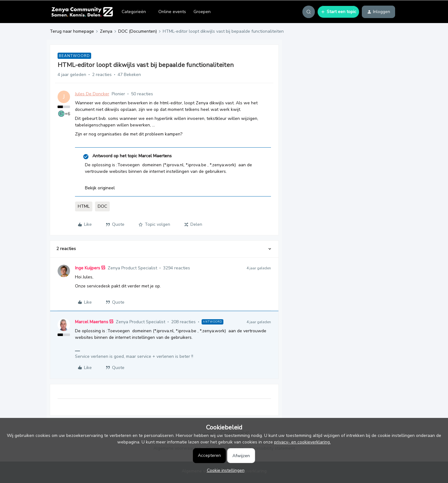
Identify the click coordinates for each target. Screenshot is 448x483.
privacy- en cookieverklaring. (302, 442)
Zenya (106, 31)
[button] (338, 12)
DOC (102, 206)
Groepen (202, 12)
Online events (172, 12)
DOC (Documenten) (138, 31)
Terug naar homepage (72, 31)
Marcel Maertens (92, 322)
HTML (84, 206)
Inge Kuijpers (88, 268)
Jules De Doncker (92, 94)
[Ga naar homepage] (82, 12)
